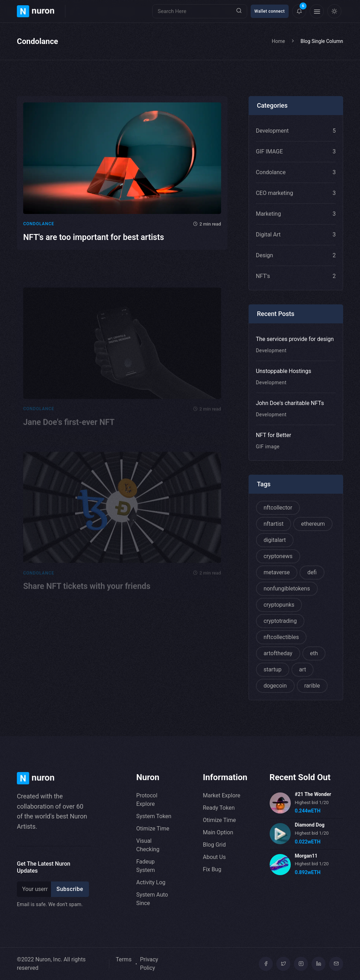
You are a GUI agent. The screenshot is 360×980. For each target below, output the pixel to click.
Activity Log (151, 882)
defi (312, 572)
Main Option (218, 832)
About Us (214, 857)
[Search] (200, 11)
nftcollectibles (281, 637)
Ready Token (219, 808)
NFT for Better (274, 435)
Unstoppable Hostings (284, 371)
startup (273, 669)
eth (314, 653)
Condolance (39, 227)
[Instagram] (301, 964)
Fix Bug (212, 869)
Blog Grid (214, 845)
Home (278, 41)
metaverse (277, 572)
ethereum (313, 524)
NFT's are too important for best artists (94, 240)
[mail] (336, 964)
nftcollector (278, 508)
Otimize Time (153, 829)
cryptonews (278, 556)
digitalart (275, 540)
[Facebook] (266, 964)
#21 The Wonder (313, 794)
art (303, 669)
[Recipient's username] (35, 889)
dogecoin (275, 686)
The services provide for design (295, 339)
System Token (154, 816)
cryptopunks (279, 605)
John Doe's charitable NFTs (290, 403)
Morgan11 (306, 856)
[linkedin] (319, 964)
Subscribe (70, 889)
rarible (312, 686)
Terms (124, 959)
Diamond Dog (310, 825)
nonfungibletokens (287, 589)
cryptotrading (280, 621)
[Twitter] (283, 964)
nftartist (274, 524)
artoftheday (278, 653)
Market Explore (222, 795)
